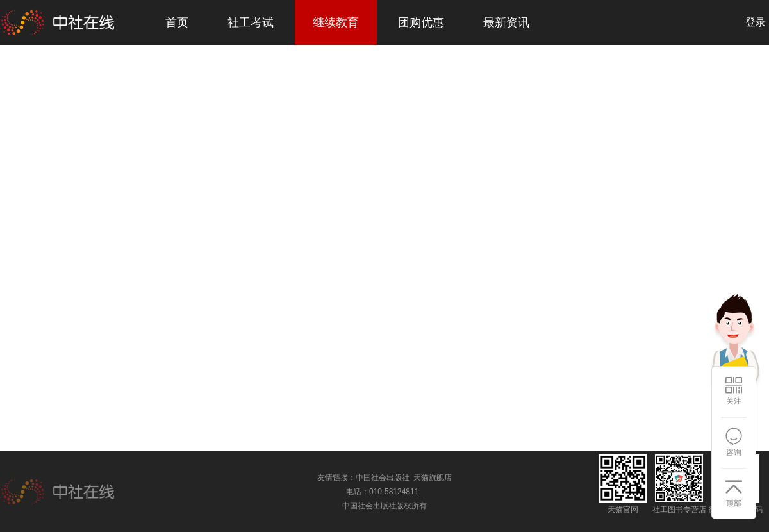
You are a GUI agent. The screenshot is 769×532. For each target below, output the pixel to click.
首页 (177, 22)
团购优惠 (421, 22)
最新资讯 (506, 22)
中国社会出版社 (383, 478)
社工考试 (251, 22)
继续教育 (336, 22)
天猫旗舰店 (433, 478)
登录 (756, 22)
